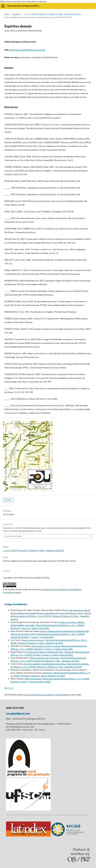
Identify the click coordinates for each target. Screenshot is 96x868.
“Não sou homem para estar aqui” (45, 658)
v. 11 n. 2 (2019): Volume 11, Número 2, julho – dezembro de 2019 (52, 14)
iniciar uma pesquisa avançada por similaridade (45, 695)
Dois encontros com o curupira (46, 646)
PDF (9, 500)
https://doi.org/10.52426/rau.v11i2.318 (27, 50)
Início (7, 14)
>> (12, 688)
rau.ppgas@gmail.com (18, 713)
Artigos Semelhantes (16, 604)
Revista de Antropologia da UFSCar (23, 6)
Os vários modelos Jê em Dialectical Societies (45, 664)
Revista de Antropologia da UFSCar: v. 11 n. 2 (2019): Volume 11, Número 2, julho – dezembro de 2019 (51, 616)
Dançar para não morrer (33, 640)
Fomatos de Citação (14, 536)
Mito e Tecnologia (33, 679)
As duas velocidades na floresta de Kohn (45, 652)
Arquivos (16, 14)
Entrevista (48, 673)
